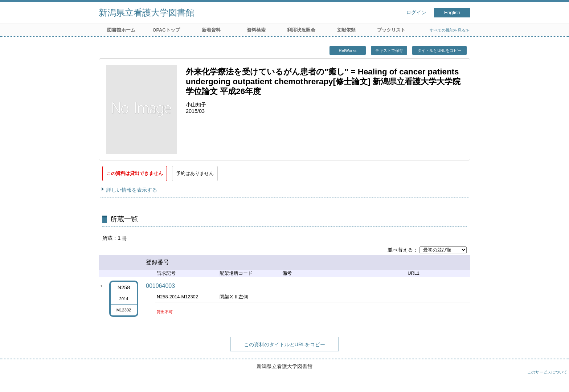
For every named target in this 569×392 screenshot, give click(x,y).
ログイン (416, 13)
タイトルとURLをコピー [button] (439, 50)
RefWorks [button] (348, 50)
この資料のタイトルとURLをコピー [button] (285, 344)
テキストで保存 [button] (389, 50)
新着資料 (211, 30)
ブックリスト (391, 30)
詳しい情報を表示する (132, 190)
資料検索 (256, 30)
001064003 (160, 286)
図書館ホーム (121, 30)
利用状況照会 (301, 30)
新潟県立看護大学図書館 (147, 13)
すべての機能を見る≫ (450, 30)
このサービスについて (547, 372)
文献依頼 (346, 30)
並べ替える (400, 250)
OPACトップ (166, 30)
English (452, 13)
